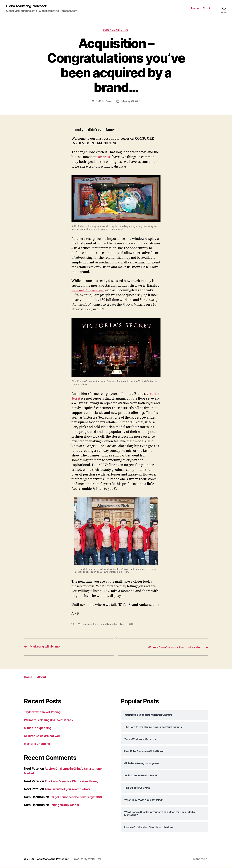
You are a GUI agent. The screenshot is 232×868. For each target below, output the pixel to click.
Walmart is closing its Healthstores (51, 720)
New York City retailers (89, 291)
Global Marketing (116, 31)
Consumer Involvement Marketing (101, 625)
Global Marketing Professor (29, 6)
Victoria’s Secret (84, 399)
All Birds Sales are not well (44, 736)
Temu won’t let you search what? (70, 790)
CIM (78, 625)
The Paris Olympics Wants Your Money (74, 782)
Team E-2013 (129, 625)
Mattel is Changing (38, 744)
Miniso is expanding (39, 728)
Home (195, 9)
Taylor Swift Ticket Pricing (44, 712)
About (206, 9)
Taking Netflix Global (66, 805)
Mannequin (103, 158)
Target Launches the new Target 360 (78, 797)
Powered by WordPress (89, 859)
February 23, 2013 (131, 102)
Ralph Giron (105, 102)
